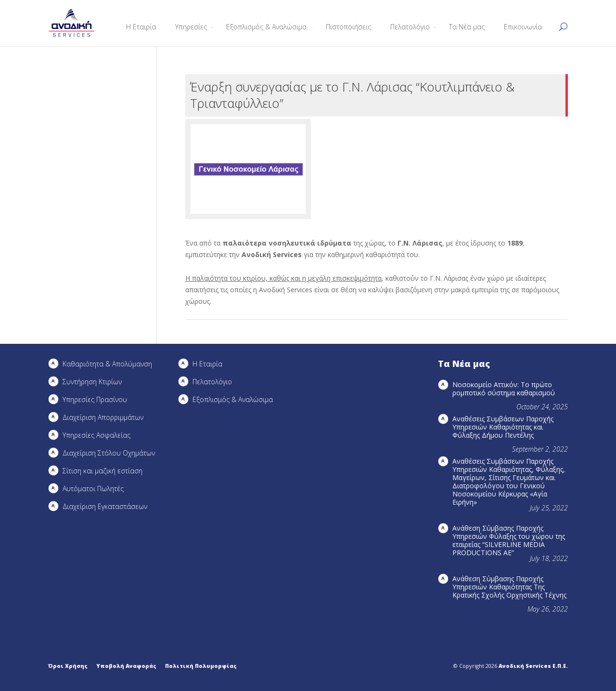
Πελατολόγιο (410, 27)
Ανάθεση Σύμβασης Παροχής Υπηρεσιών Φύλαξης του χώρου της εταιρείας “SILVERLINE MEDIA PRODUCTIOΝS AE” (509, 540)
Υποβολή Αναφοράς (126, 666)
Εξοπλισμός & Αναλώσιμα (266, 27)
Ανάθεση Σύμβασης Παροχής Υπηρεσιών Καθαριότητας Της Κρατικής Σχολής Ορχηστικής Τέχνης (509, 587)
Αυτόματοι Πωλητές (93, 489)
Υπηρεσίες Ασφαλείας (96, 435)
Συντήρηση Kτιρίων (92, 382)
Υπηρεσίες (191, 27)
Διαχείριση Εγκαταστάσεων (105, 506)
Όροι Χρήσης (68, 666)
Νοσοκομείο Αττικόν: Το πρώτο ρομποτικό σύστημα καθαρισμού (504, 389)
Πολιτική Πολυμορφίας (201, 666)
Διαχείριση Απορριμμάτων (103, 417)
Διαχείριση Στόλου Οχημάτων (109, 453)
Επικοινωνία (523, 27)
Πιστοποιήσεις (348, 27)
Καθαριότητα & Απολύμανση (107, 364)
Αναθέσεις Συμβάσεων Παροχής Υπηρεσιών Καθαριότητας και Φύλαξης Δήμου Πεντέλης (503, 427)
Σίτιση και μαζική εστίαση (103, 471)
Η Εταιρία (141, 27)
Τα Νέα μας (467, 27)
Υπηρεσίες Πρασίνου (95, 399)
